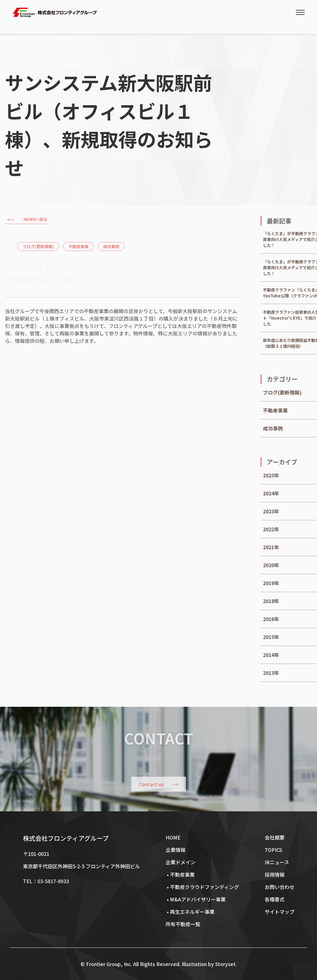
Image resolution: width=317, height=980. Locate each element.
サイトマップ (280, 912)
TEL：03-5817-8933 (46, 881)
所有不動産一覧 (183, 924)
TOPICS (274, 850)
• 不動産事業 (180, 874)
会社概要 (275, 837)
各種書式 (275, 899)
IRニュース (277, 862)
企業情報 (176, 850)
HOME (173, 837)
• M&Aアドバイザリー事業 (196, 899)
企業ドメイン (180, 862)
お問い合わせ (280, 887)
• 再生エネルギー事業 (190, 912)
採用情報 (275, 874)
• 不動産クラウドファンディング (202, 887)
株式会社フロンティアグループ (66, 838)
